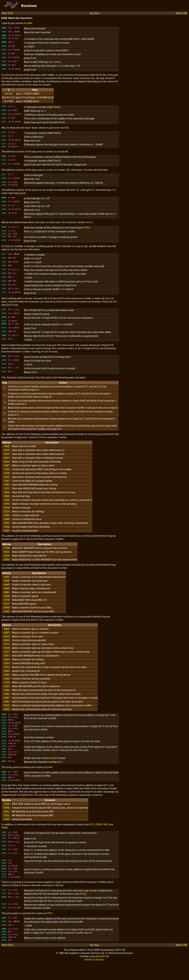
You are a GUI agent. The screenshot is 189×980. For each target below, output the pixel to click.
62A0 (10, 13)
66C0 (7, 640)
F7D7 (7, 709)
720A (7, 473)
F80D (7, 713)
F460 (7, 694)
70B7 (7, 469)
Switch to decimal (94, 977)
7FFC (88, 230)
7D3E (7, 815)
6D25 (7, 465)
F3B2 (7, 519)
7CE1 (7, 655)
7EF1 (7, 659)
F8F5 (7, 526)
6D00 (7, 644)
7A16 (7, 511)
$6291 (17, 257)
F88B (7, 523)
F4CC (7, 555)
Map (97, 13)
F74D (6, 831)
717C (7, 648)
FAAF (7, 534)
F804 (7, 563)
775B (7, 552)
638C (185, 13)
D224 (7, 515)
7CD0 (7, 651)
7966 (7, 503)
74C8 (7, 477)
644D (7, 588)
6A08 (7, 600)
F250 (7, 690)
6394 (50, 777)
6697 (7, 461)
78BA (7, 500)
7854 (7, 496)
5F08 (7, 450)
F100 (7, 686)
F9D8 (7, 530)
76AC (7, 484)
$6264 (17, 937)
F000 (7, 667)
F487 (7, 701)
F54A (7, 615)
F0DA (7, 682)
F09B (7, 611)
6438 (7, 584)
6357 (33, 748)
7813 (7, 492)
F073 (7, 671)
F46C (7, 697)
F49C (7, 705)
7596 (7, 480)
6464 (7, 632)
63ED (7, 580)
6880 (7, 596)
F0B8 (7, 674)
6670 (7, 454)
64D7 (7, 636)
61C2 (83, 909)
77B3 (7, 488)
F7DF (7, 559)
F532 (6, 827)
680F (7, 592)
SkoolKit (100, 974)
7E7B (7, 603)
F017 (7, 607)
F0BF (7, 678)
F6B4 (29, 23)
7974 (7, 507)
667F (7, 458)
